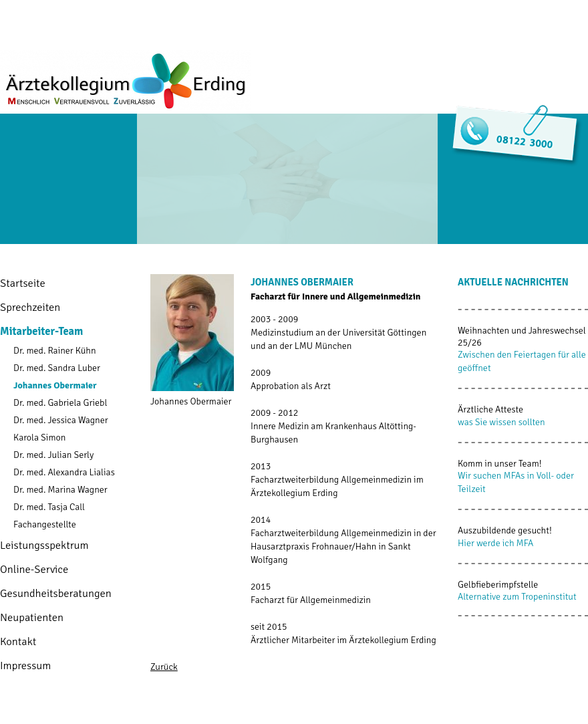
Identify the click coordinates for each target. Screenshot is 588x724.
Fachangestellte (45, 524)
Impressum (25, 666)
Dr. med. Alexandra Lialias (64, 472)
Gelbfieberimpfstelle (498, 585)
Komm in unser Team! (500, 464)
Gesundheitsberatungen (56, 593)
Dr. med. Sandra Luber (57, 368)
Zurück (164, 667)
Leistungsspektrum (44, 545)
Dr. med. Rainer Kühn (55, 351)
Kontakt (18, 641)
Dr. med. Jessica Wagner (61, 420)
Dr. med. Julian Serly (53, 455)
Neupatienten (32, 617)
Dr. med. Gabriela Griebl (60, 403)
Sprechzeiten (30, 307)
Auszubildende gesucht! (505, 530)
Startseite (23, 283)
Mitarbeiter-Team (41, 331)
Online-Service (34, 569)
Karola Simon (39, 438)
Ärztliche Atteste (490, 409)
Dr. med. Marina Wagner (60, 490)
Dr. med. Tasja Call (49, 507)
